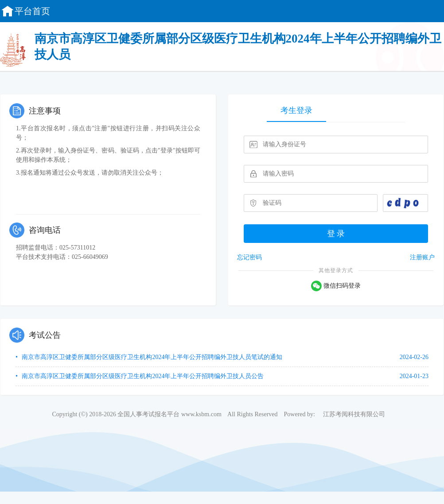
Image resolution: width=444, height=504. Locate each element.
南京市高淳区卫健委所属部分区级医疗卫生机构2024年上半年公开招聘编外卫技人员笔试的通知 (152, 357)
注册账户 (422, 257)
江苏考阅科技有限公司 (354, 414)
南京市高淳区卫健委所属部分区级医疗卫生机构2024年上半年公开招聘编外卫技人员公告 (142, 376)
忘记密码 (249, 257)
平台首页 (25, 11)
